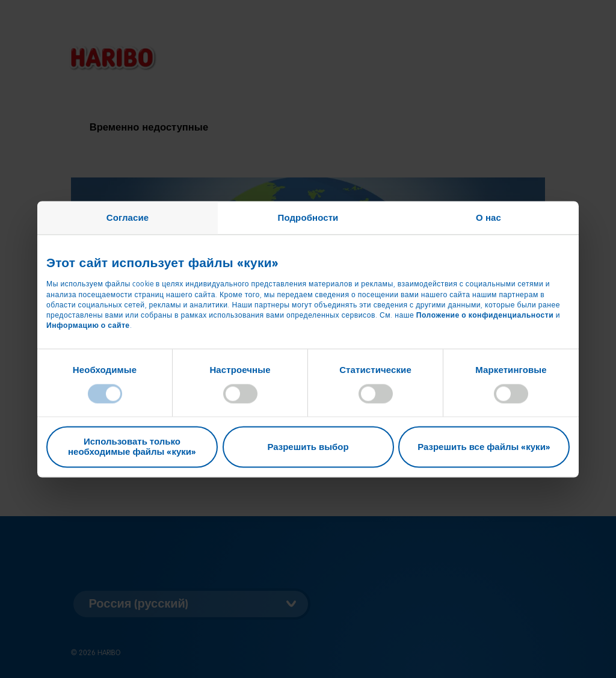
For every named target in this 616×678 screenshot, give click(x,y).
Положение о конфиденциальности (485, 315)
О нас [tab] (488, 217)
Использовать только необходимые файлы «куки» (132, 447)
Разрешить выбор (308, 446)
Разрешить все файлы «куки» (484, 446)
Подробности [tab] (308, 217)
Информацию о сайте (88, 325)
